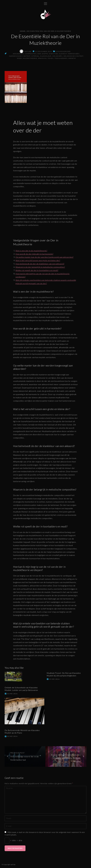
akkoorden (18, 54)
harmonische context (20, 56)
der (39, 54)
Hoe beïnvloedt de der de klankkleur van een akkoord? (40, 264)
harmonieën (74, 54)
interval (35, 56)
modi (19, 58)
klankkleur (46, 56)
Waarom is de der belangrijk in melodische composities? (40, 267)
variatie (72, 58)
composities (31, 54)
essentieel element (58, 54)
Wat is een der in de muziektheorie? (31, 251)
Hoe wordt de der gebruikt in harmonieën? (34, 254)
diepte (45, 54)
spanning (42, 58)
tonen (51, 58)
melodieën (57, 56)
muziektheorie (30, 58)
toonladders (61, 58)
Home (23, 31)
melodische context (73, 56)
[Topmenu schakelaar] (45, 4)
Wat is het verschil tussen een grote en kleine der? (38, 260)
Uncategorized (63, 51)
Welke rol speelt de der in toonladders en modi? (37, 270)
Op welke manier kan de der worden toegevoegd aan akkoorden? (44, 257)
